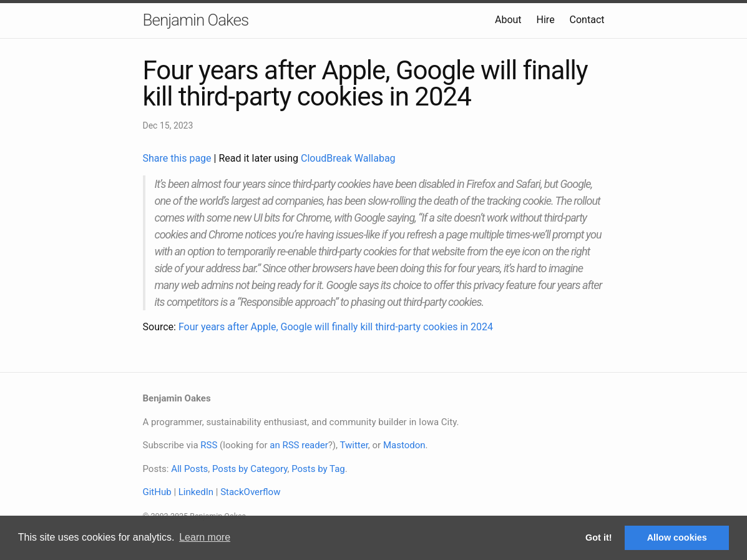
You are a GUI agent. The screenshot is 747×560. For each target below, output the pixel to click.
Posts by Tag (318, 469)
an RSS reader (299, 445)
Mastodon (404, 445)
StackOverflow (250, 492)
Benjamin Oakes (196, 20)
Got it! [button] (598, 538)
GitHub (157, 492)
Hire (546, 20)
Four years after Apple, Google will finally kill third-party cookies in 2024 (336, 327)
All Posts (189, 469)
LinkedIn (196, 492)
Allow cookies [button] (677, 538)
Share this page (178, 158)
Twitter (354, 445)
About (508, 20)
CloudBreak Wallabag (348, 158)
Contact (587, 20)
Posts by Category (250, 469)
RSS (209, 445)
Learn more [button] (205, 537)
